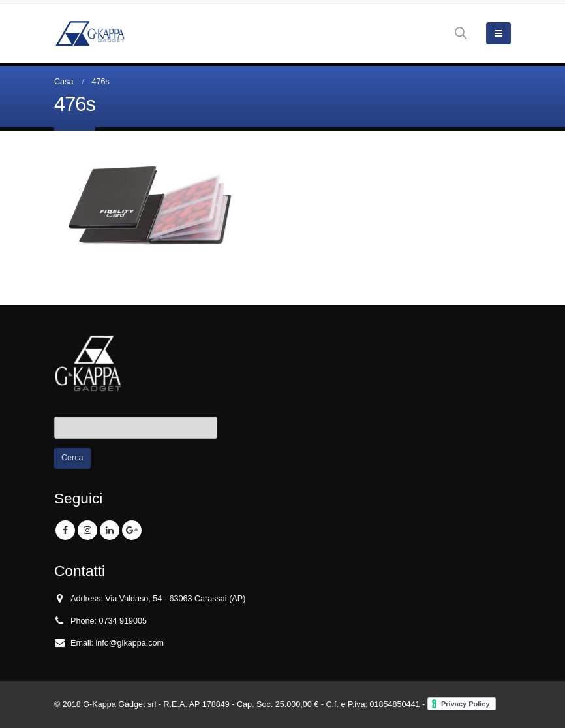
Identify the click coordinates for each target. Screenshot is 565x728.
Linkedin (110, 530)
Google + (132, 530)
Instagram (87, 530)
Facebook (65, 530)
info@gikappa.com (130, 643)
